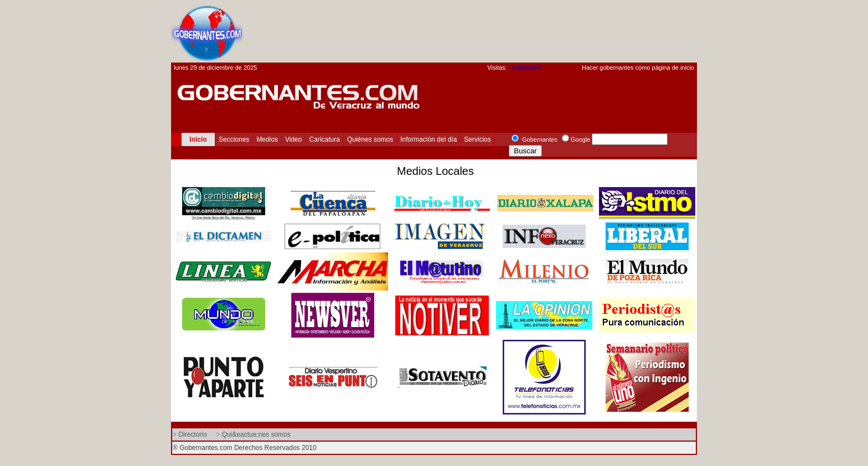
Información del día (428, 139)
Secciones (234, 139)
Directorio (192, 434)
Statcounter (526, 68)
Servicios (477, 139)
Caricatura (325, 139)
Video (293, 139)
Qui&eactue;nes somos (256, 434)
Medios (267, 139)
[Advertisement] (495, 31)
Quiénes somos (370, 139)
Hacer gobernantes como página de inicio (638, 68)
